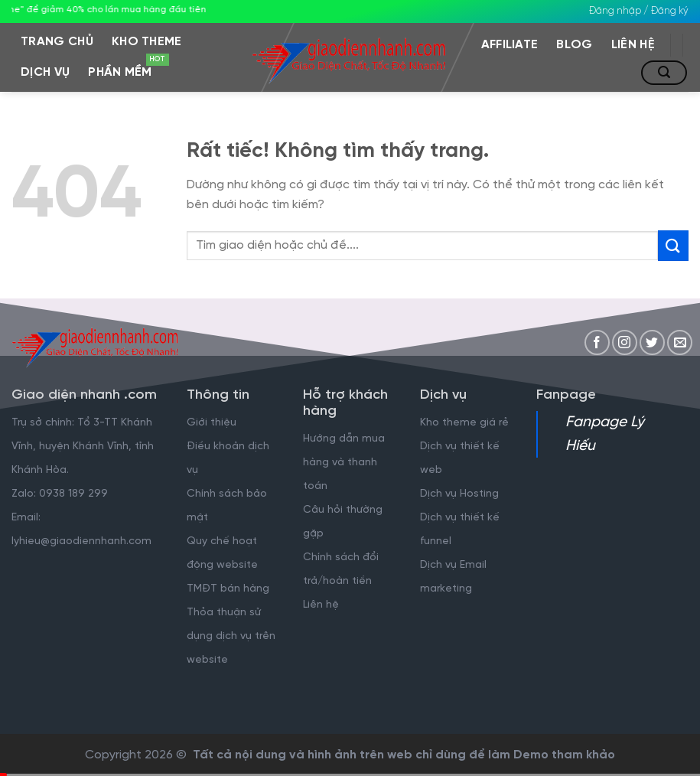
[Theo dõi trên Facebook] (597, 342)
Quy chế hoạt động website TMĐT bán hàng (228, 565)
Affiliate (510, 45)
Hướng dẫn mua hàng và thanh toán (344, 463)
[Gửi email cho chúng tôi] (680, 342)
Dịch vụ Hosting (459, 494)
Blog (574, 45)
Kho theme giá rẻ (464, 423)
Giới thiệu (212, 423)
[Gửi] (673, 245)
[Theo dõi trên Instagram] (625, 342)
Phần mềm (125, 68)
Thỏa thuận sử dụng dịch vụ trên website (231, 636)
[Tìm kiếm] (664, 73)
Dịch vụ (45, 72)
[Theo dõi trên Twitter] (652, 342)
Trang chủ (57, 42)
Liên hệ (633, 45)
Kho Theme (147, 42)
